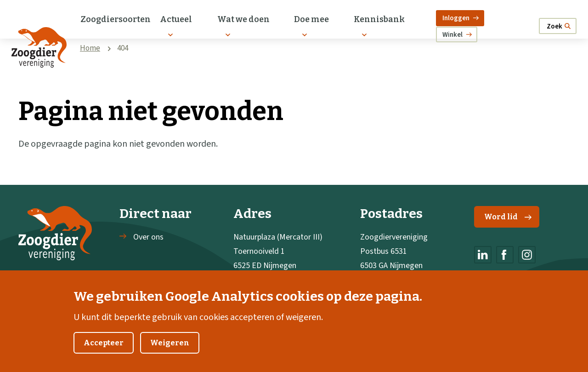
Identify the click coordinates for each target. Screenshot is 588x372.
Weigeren (170, 350)
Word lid (508, 217)
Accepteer (104, 350)
